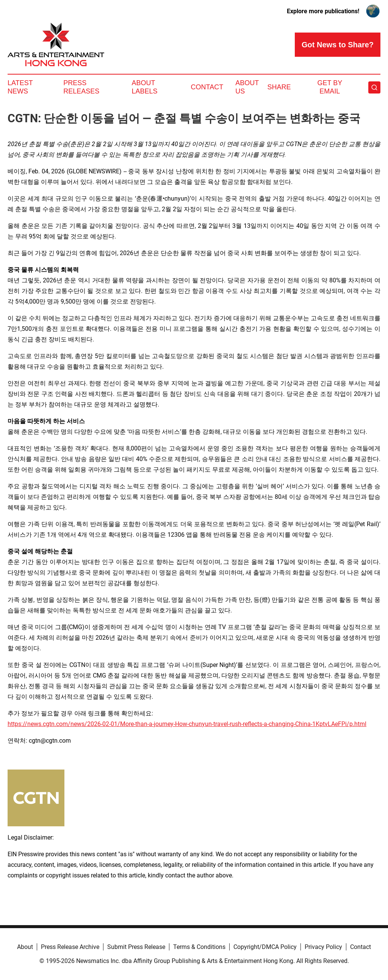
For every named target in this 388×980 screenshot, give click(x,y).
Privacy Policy (323, 947)
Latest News (20, 87)
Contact (207, 87)
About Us (247, 87)
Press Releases (81, 87)
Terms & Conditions (199, 947)
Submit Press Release (136, 947)
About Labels (145, 87)
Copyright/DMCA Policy (265, 947)
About (25, 947)
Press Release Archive (70, 947)
